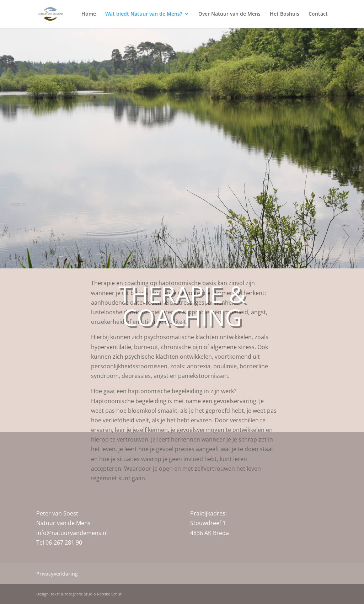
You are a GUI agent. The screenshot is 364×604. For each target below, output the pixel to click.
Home (89, 15)
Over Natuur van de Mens (229, 15)
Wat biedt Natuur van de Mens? (144, 15)
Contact (318, 15)
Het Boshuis (285, 15)
